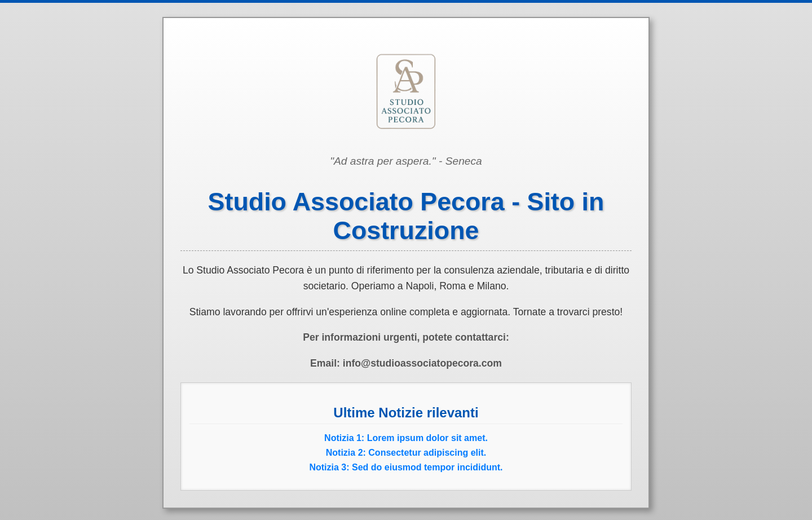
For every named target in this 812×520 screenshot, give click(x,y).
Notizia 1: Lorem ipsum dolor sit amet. (406, 438)
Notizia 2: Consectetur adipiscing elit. (406, 453)
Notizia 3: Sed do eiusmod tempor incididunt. (406, 467)
